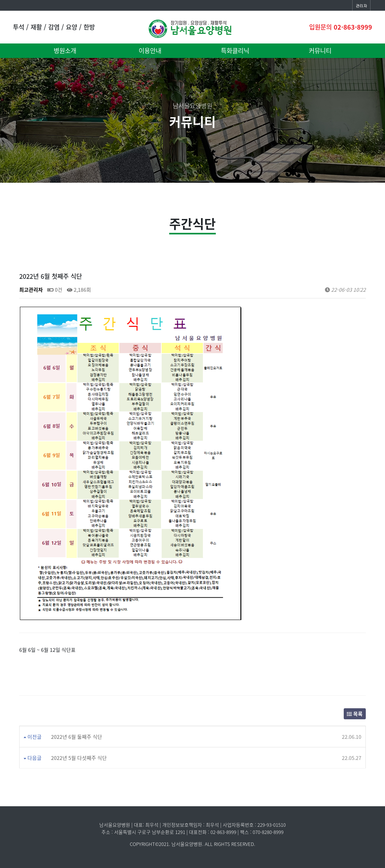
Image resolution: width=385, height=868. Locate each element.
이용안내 (150, 51)
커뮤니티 (320, 51)
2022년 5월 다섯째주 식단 (79, 758)
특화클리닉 (235, 51)
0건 (55, 290)
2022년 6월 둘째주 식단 (77, 737)
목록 (355, 714)
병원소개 (65, 51)
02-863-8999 (353, 27)
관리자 (361, 6)
